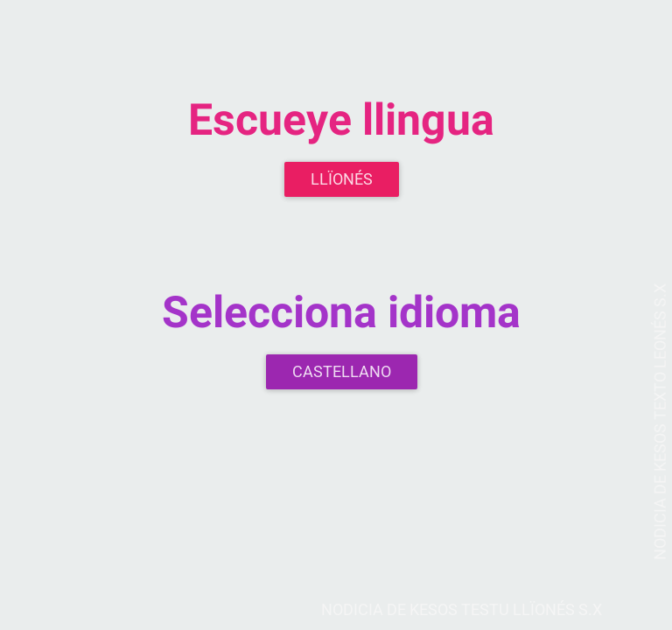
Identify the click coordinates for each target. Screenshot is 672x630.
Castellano (342, 371)
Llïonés (342, 179)
